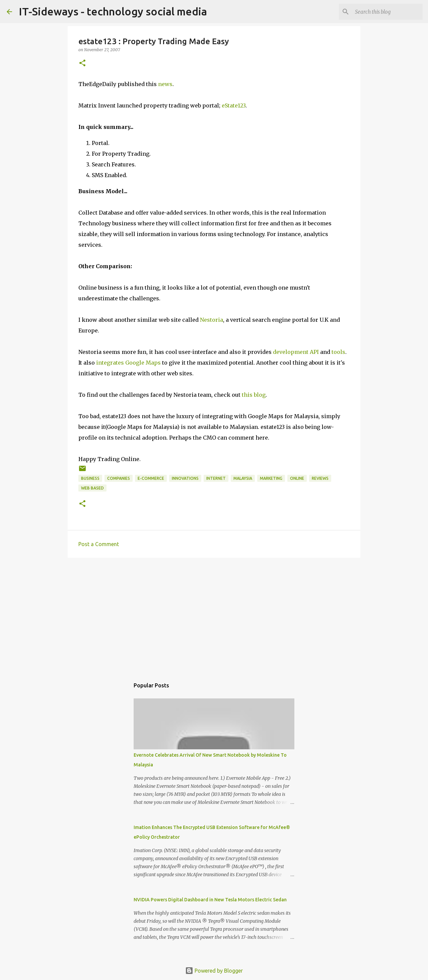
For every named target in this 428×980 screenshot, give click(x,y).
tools (338, 352)
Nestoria (211, 320)
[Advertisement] (214, 615)
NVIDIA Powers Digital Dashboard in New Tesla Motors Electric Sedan (210, 900)
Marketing (271, 478)
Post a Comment (99, 544)
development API (296, 352)
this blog (254, 395)
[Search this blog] (387, 12)
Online (297, 478)
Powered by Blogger (214, 971)
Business (90, 478)
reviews (320, 478)
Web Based (92, 488)
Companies (119, 478)
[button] (82, 63)
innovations (185, 478)
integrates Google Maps (128, 363)
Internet (216, 478)
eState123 (234, 105)
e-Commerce (151, 478)
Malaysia (243, 478)
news (165, 84)
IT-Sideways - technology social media (113, 11)
